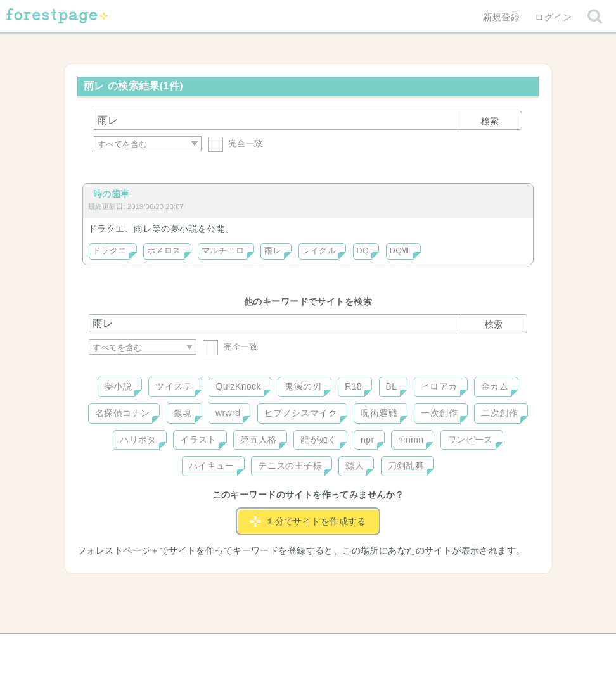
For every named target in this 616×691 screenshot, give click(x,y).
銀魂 (183, 413)
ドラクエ (110, 251)
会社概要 (357, 648)
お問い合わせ (216, 648)
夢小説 (118, 386)
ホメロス (164, 251)
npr (368, 440)
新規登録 (501, 17)
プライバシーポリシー (445, 648)
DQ (363, 251)
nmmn (411, 440)
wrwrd (228, 413)
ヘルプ (146, 648)
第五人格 (259, 440)
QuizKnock (238, 386)
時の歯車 (112, 194)
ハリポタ (138, 440)
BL (392, 386)
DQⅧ (400, 251)
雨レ (273, 251)
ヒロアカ (439, 386)
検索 (490, 121)
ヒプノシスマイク (301, 413)
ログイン (553, 17)
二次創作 (499, 413)
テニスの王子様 (290, 466)
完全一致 (235, 143)
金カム (495, 386)
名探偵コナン (123, 413)
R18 (353, 386)
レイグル (319, 251)
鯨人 (355, 466)
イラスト (198, 440)
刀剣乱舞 (406, 466)
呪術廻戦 (379, 413)
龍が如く (319, 440)
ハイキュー (212, 466)
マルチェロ (223, 251)
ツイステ (174, 386)
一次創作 (439, 413)
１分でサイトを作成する (308, 521)
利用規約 (290, 648)
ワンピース (470, 440)
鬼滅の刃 (303, 386)
